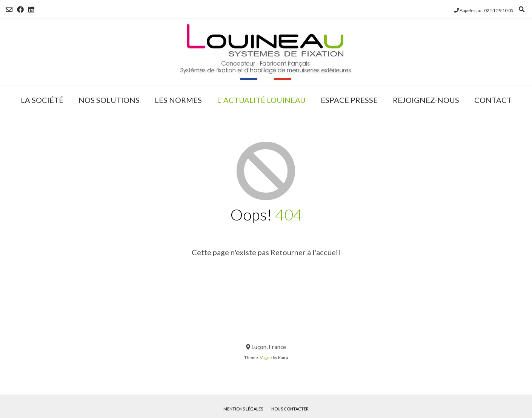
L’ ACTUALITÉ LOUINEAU (261, 100)
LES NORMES (178, 100)
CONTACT (493, 100)
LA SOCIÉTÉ (42, 100)
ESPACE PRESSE (349, 100)
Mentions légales (243, 409)
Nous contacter (290, 409)
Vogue (266, 358)
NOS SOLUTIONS (109, 100)
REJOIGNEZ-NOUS (426, 100)
